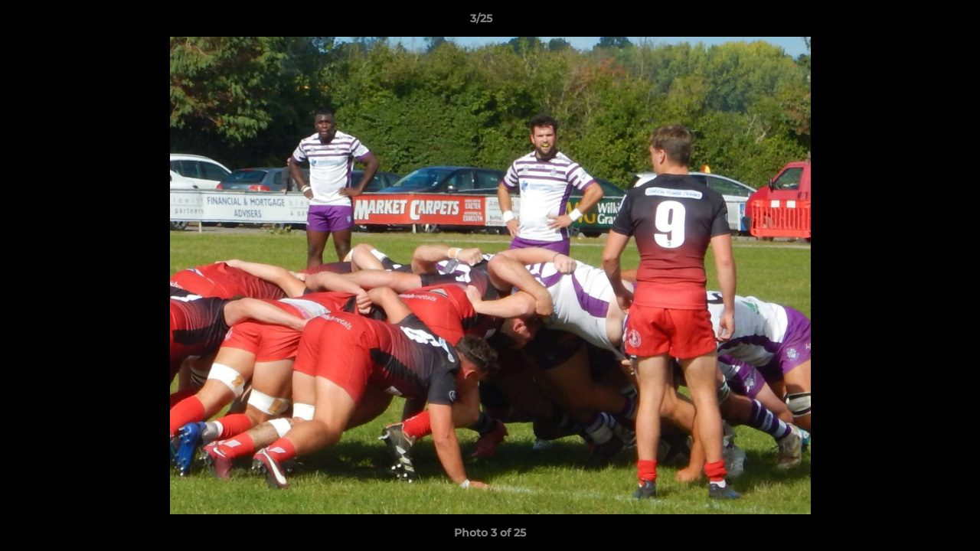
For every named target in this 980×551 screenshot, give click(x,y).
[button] (916, 22)
